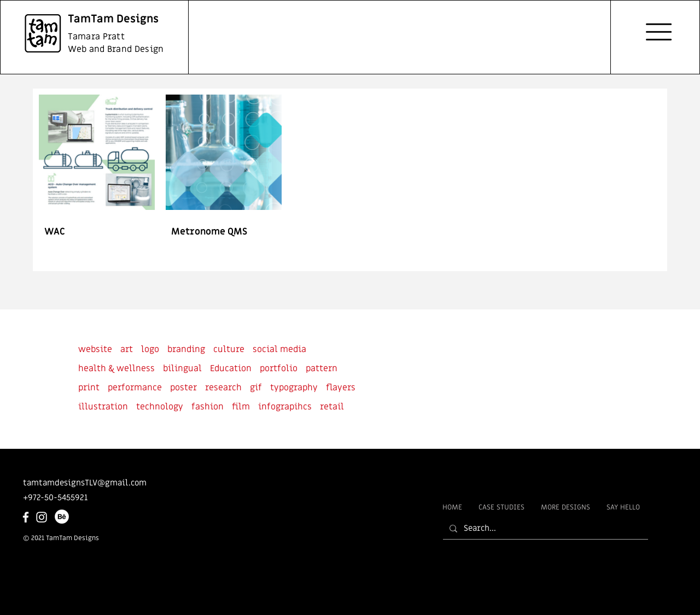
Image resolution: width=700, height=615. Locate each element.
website (95, 349)
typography (294, 388)
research (223, 388)
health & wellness (116, 368)
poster (183, 388)
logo (150, 349)
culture (229, 349)
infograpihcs (285, 407)
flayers (341, 388)
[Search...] (544, 528)
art (127, 349)
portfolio (279, 368)
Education (231, 368)
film (241, 407)
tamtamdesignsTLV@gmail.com (85, 483)
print (89, 388)
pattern (322, 368)
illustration (103, 407)
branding (186, 349)
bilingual (182, 368)
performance (135, 388)
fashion (208, 407)
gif (256, 388)
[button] (659, 32)
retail (332, 407)
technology (160, 407)
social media (279, 349)
